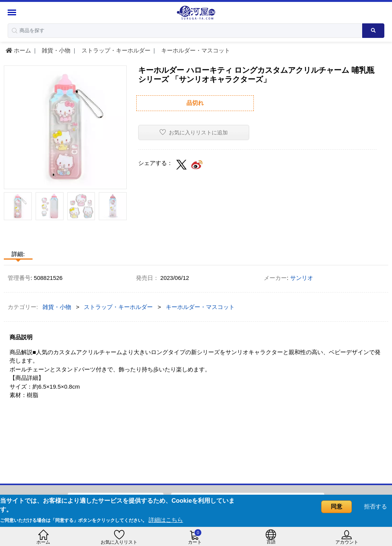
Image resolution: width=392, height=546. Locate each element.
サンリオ (302, 278)
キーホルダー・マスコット (195, 50)
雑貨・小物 (55, 50)
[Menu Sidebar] (13, 12)
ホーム (18, 50)
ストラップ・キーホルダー (115, 50)
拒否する (376, 506)
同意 (336, 506)
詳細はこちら (166, 520)
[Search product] (373, 31)
